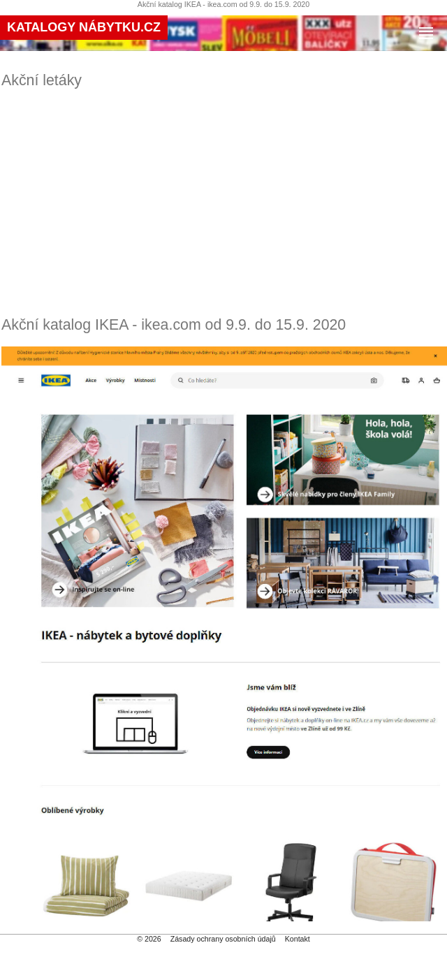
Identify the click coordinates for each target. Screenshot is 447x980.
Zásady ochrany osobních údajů (223, 939)
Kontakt (298, 939)
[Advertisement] (225, 203)
